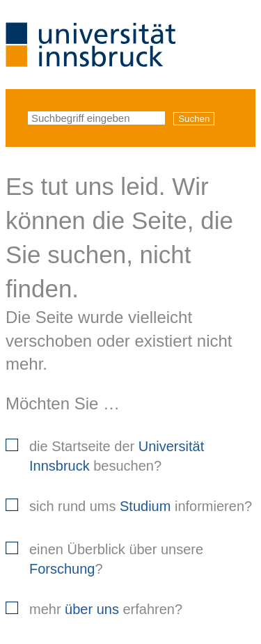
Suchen (194, 119)
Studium (145, 506)
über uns (92, 609)
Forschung (62, 569)
